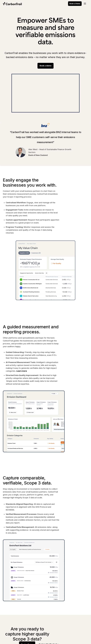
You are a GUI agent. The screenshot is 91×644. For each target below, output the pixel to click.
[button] (85, 4)
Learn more (22, 371)
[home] (13, 4)
